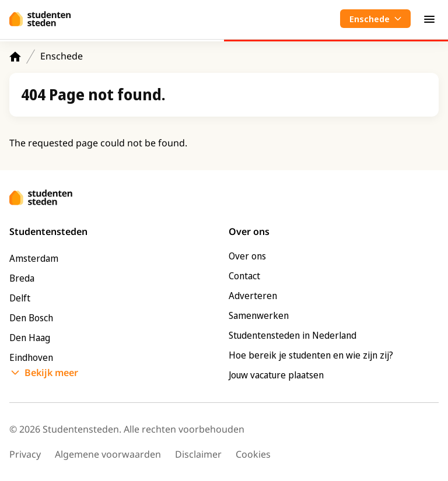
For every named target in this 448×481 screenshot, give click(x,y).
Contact (244, 276)
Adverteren (253, 296)
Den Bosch (31, 318)
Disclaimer (198, 454)
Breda (22, 278)
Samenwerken (259, 315)
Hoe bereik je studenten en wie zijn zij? (311, 355)
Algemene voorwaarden (108, 454)
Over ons (247, 256)
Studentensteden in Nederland (293, 335)
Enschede (62, 56)
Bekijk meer (51, 373)
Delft (20, 298)
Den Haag (30, 338)
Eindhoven (31, 357)
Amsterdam (34, 258)
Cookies (253, 454)
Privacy (25, 454)
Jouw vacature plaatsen (276, 375)
